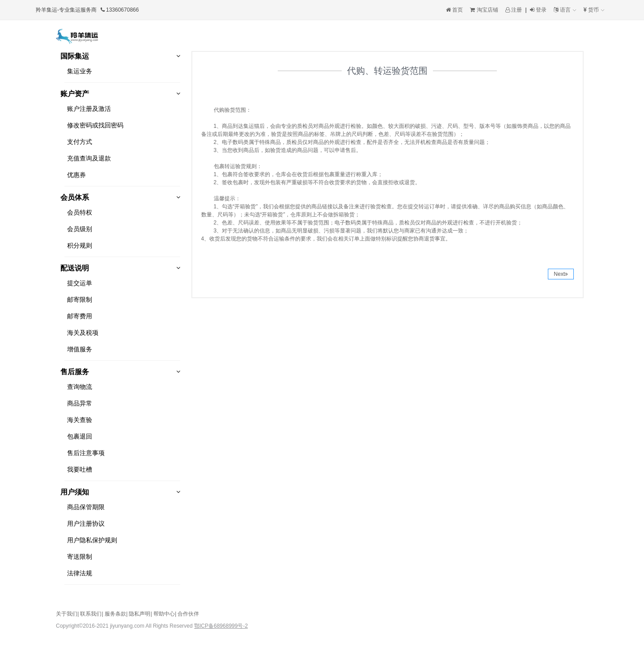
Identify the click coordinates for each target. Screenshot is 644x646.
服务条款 (115, 614)
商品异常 (80, 403)
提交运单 (80, 283)
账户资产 (75, 94)
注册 (514, 10)
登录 (538, 10)
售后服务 (75, 372)
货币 (594, 10)
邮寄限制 (80, 300)
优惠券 (76, 175)
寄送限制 (80, 557)
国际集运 (75, 56)
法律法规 (80, 573)
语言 (565, 10)
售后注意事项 (86, 453)
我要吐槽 (80, 469)
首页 (454, 10)
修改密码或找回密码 (95, 125)
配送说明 (75, 268)
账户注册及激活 (89, 109)
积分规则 (80, 245)
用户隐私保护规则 (92, 540)
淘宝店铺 (484, 10)
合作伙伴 (188, 614)
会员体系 (75, 197)
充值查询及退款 (89, 158)
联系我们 (91, 614)
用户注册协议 (86, 524)
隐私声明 (140, 614)
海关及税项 (83, 333)
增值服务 (80, 349)
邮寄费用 (80, 316)
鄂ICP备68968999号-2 (221, 626)
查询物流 (80, 387)
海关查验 (80, 420)
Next (561, 274)
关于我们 (67, 614)
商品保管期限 (86, 507)
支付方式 (80, 142)
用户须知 (75, 492)
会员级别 (80, 229)
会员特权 (80, 212)
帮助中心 (164, 614)
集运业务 (80, 71)
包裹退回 (80, 436)
